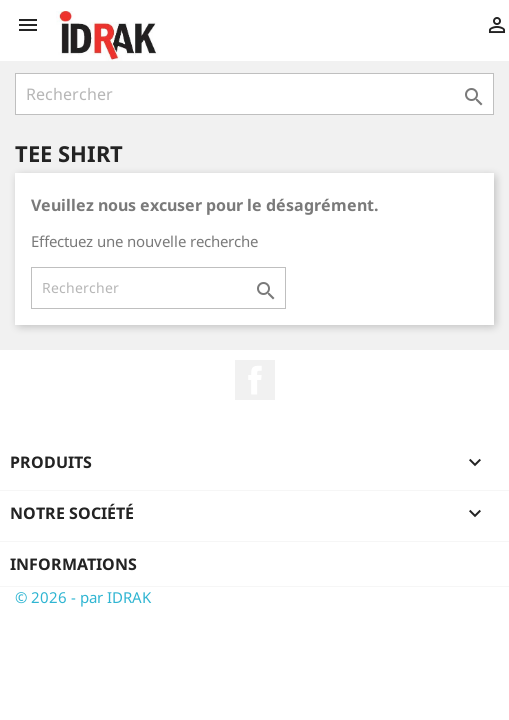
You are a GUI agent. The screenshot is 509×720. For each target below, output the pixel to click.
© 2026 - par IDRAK (83, 597)
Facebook (255, 380)
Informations (73, 564)
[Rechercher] (254, 94)
